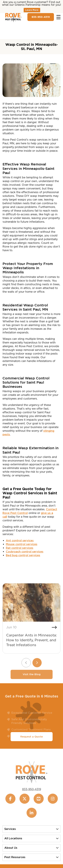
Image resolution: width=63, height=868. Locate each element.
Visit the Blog (32, 680)
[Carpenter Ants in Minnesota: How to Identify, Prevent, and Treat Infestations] (32, 609)
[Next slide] (37, 669)
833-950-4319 (41, 17)
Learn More (32, 10)
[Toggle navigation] (58, 17)
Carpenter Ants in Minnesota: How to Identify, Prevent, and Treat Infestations (32, 646)
